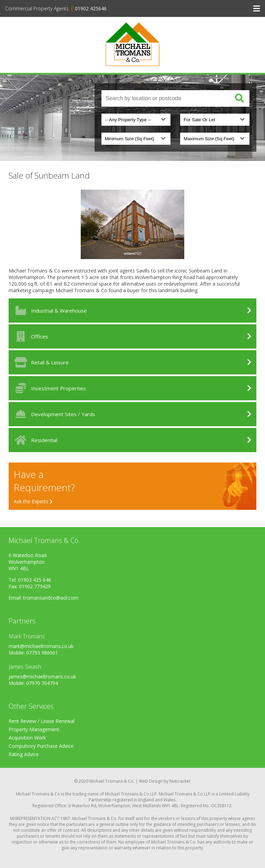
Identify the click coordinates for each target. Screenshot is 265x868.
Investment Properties (49, 388)
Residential (35, 440)
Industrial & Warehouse (50, 311)
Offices (30, 336)
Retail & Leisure (40, 362)
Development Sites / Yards (54, 414)
